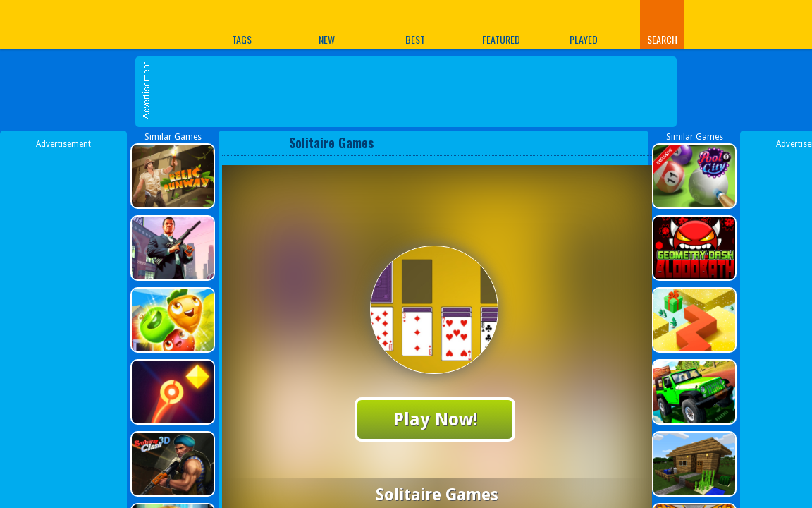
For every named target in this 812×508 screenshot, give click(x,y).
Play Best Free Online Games (109, 24)
